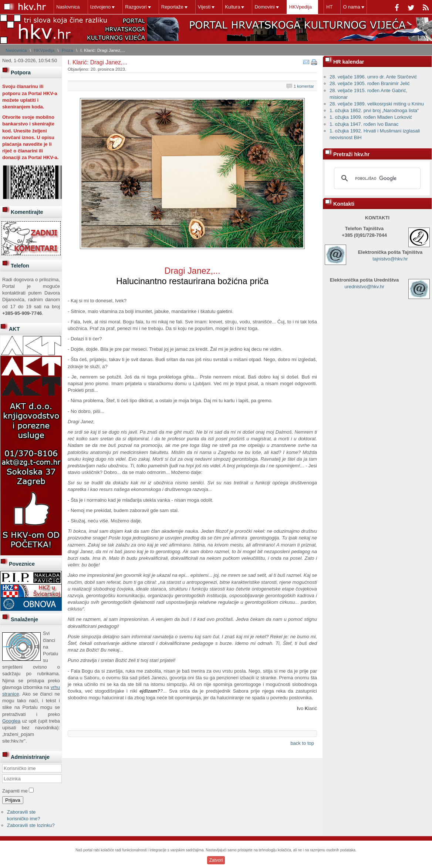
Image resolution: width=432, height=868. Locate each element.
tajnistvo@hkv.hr (390, 259)
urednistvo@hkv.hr (364, 287)
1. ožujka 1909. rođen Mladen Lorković (371, 117)
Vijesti (204, 7)
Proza (67, 50)
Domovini (264, 7)
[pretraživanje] (376, 178)
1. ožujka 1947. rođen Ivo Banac (364, 124)
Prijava (13, 800)
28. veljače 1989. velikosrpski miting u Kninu (377, 104)
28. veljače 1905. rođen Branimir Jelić (370, 83)
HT (329, 7)
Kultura (232, 7)
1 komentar (304, 86)
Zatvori (216, 860)
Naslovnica (68, 7)
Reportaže (172, 7)
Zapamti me (15, 791)
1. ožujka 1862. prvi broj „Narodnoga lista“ (374, 110)
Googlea (11, 721)
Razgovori (136, 7)
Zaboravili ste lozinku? (31, 825)
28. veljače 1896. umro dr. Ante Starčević (373, 77)
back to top (302, 743)
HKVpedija (301, 7)
